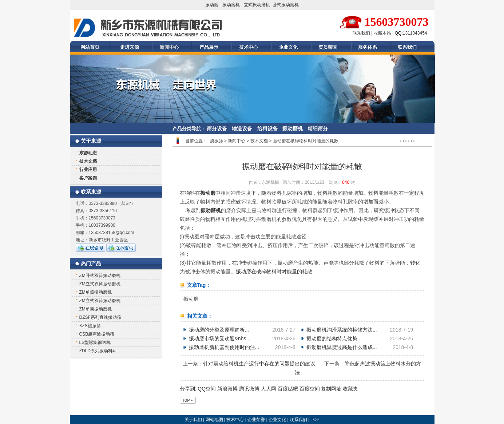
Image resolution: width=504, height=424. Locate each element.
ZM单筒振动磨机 (96, 292)
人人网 (269, 389)
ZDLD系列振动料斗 (98, 351)
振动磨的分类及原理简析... (219, 330)
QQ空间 (207, 389)
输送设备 (242, 128)
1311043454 (415, 33)
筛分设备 (217, 128)
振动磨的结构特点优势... (334, 338)
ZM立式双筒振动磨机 (100, 284)
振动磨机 (231, 5)
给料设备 (267, 128)
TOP (315, 420)
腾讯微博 (249, 389)
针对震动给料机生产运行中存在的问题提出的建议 (259, 364)
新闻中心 (169, 47)
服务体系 (368, 47)
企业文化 (288, 47)
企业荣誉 (256, 420)
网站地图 (214, 420)
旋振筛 (217, 141)
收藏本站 (382, 33)
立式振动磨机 (257, 5)
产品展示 (209, 47)
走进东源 (130, 47)
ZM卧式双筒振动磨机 (100, 276)
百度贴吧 (288, 389)
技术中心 (249, 47)
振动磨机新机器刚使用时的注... (224, 347)
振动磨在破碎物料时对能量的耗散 (274, 272)
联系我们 (361, 33)
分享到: (188, 389)
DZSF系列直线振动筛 (100, 317)
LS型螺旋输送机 (95, 342)
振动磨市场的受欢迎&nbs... (220, 338)
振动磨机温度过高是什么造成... (342, 347)
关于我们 (193, 420)
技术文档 (260, 141)
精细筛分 (318, 128)
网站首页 (90, 47)
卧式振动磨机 (286, 5)
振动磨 (212, 5)
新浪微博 (227, 389)
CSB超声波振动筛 (97, 334)
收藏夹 (350, 389)
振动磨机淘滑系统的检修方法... (342, 330)
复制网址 (331, 389)
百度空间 (310, 389)
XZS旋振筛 (90, 326)
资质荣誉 (328, 47)
